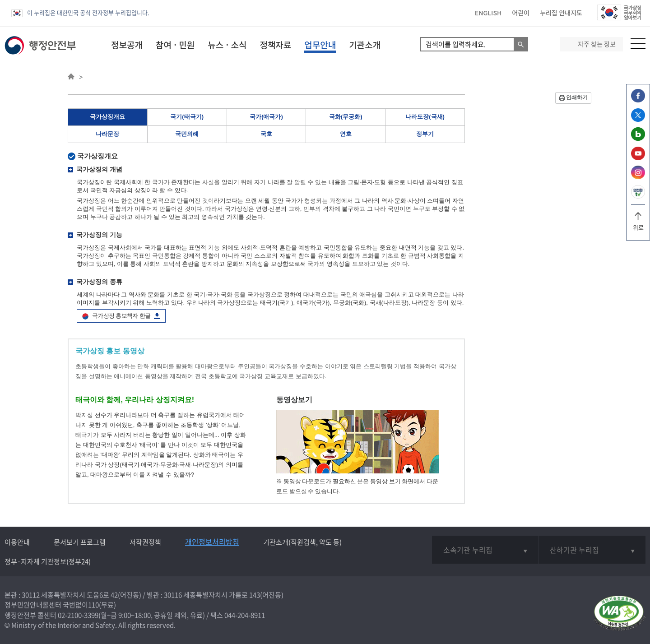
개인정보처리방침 (212, 542)
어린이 (521, 13)
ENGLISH (488, 13)
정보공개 (127, 44)
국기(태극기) (187, 117)
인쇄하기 (577, 97)
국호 (266, 134)
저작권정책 (145, 542)
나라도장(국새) (425, 117)
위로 (638, 224)
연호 (346, 134)
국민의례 (187, 134)
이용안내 (17, 542)
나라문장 (107, 134)
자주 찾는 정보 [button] (597, 44)
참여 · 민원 (175, 44)
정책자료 (275, 44)
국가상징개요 (107, 117)
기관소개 (365, 44)
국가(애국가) (266, 117)
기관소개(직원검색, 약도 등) (302, 542)
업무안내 (320, 44)
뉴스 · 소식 (227, 44)
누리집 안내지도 (561, 13)
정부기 (425, 134)
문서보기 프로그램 (80, 542)
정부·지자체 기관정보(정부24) (48, 561)
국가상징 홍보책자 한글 (121, 316)
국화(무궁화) (346, 117)
